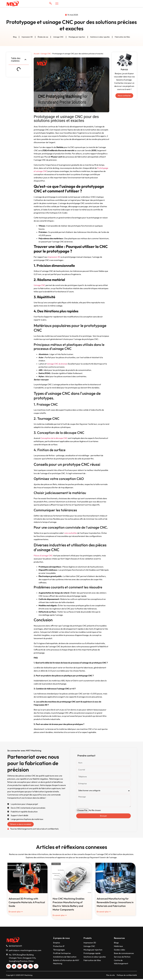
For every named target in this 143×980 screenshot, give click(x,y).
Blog (15, 37)
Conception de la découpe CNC (54, 438)
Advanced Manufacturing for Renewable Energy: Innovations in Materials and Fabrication (115, 903)
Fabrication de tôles (122, 37)
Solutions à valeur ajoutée (100, 37)
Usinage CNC (58, 37)
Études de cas (43, 37)
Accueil (36, 54)
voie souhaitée (71, 533)
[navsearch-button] (50, 4)
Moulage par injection (77, 37)
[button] (25, 60)
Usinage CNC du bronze (57, 364)
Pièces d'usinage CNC (43, 556)
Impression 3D (27, 37)
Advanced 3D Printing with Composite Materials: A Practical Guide (27, 903)
